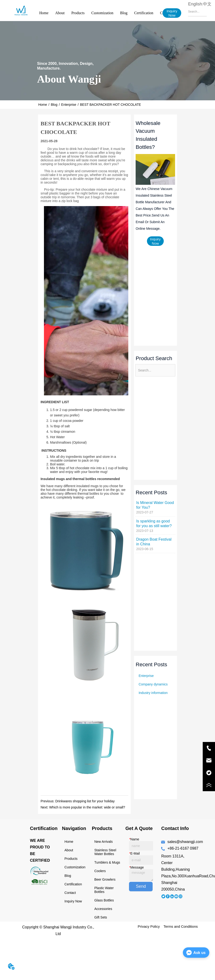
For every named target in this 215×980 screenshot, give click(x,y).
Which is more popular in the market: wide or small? (87, 807)
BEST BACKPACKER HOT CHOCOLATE (111, 105)
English (195, 4)
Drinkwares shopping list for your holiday (85, 801)
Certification (144, 13)
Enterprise (69, 105)
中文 (207, 4)
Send (141, 886)
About (60, 13)
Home (44, 13)
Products (78, 13)
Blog (124, 13)
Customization (102, 13)
